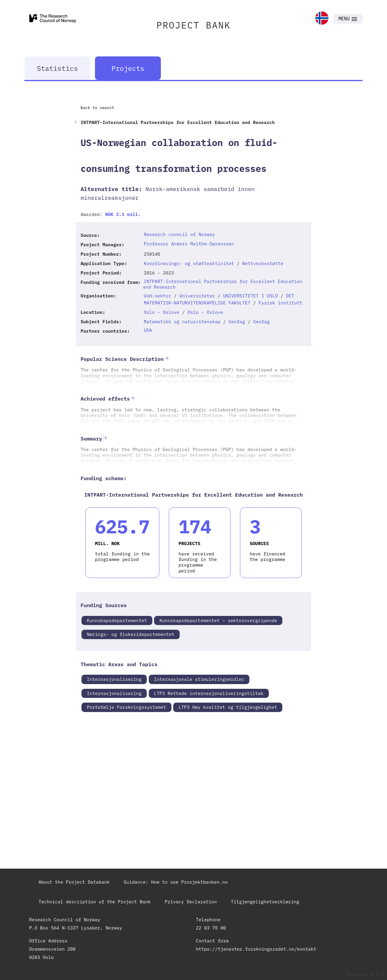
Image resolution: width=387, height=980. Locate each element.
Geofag (237, 321)
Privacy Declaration (191, 902)
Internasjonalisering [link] (114, 679)
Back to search (97, 108)
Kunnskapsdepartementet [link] (117, 620)
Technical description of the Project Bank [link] (95, 902)
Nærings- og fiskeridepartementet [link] (131, 634)
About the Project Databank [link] (74, 882)
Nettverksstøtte (263, 263)
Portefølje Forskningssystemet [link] (126, 707)
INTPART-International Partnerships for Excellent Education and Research (223, 284)
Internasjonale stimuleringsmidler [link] (199, 679)
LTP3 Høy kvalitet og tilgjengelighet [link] (228, 707)
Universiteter (197, 296)
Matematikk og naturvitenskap (182, 321)
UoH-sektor (157, 296)
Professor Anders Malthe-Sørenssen (189, 244)
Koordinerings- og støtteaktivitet (189, 263)
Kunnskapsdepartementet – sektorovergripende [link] (218, 620)
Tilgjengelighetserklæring (265, 902)
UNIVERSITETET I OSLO (251, 296)
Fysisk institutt (281, 303)
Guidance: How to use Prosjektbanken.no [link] (176, 882)
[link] (322, 19)
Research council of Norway (179, 234)
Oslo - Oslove (162, 312)
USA (148, 330)
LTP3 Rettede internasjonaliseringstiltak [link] (209, 693)
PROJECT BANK (193, 25)
